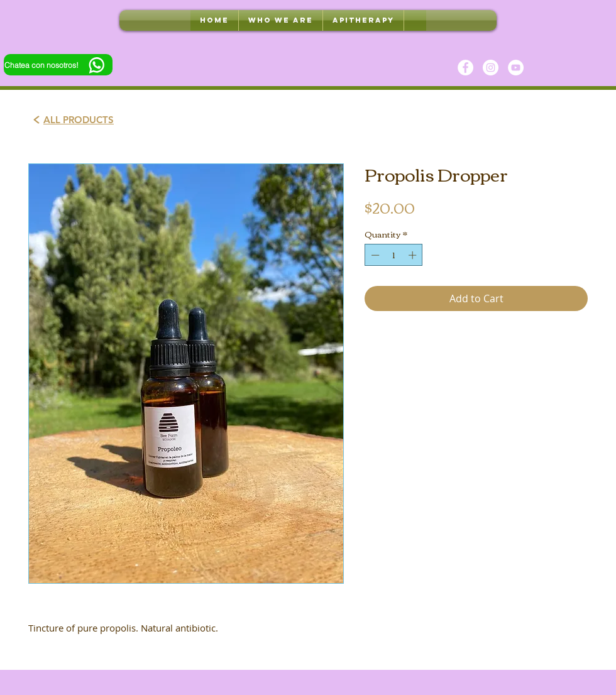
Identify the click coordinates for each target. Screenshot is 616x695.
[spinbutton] (394, 255)
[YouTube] (516, 68)
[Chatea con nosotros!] (58, 65)
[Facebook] (465, 68)
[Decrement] (374, 255)
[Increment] (414, 255)
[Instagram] (491, 68)
